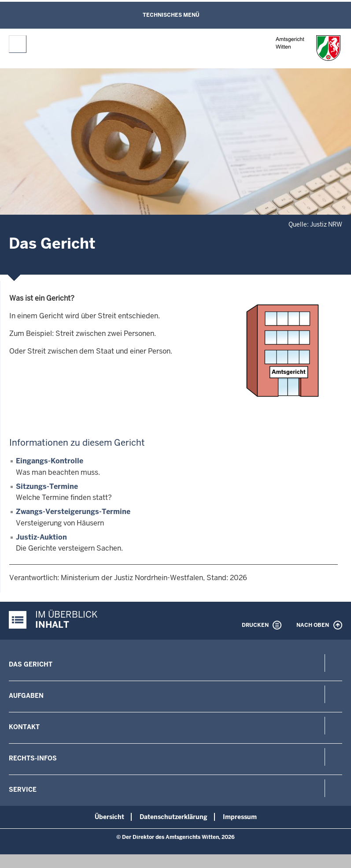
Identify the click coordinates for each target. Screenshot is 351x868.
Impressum (240, 817)
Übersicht (109, 817)
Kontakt (24, 727)
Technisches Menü (171, 15)
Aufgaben (26, 696)
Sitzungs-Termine (47, 486)
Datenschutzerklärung (174, 817)
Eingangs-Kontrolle (50, 461)
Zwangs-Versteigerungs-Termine (73, 512)
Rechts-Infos (33, 758)
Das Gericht (31, 664)
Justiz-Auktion (41, 537)
